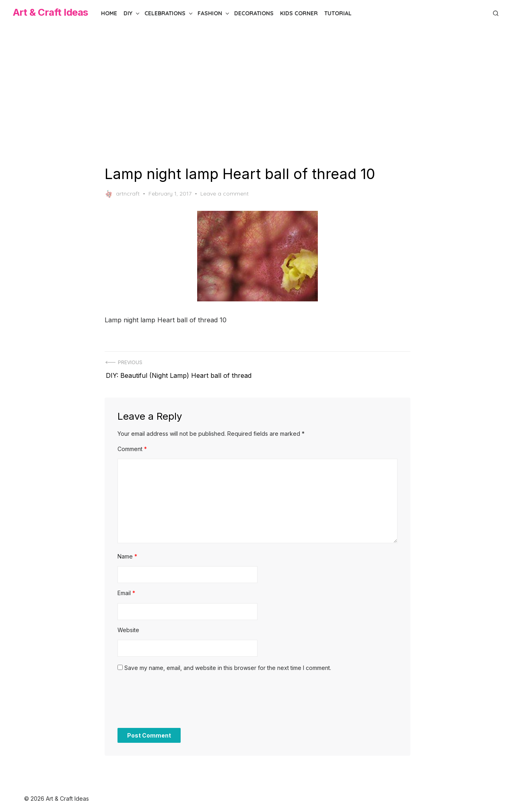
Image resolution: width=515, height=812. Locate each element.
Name (127, 553)
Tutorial (338, 13)
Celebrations (165, 13)
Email (126, 589)
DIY (128, 13)
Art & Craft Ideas (50, 12)
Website (128, 626)
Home (109, 13)
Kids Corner (299, 13)
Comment (132, 445)
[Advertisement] (257, 96)
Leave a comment (225, 194)
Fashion (210, 13)
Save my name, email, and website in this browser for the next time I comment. (228, 664)
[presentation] (179, 701)
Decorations (254, 13)
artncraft (122, 194)
